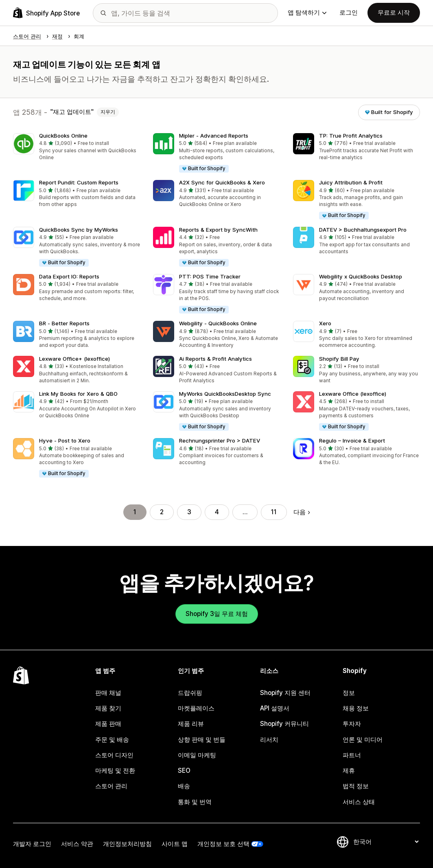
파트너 (352, 755)
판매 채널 (108, 693)
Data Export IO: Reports (69, 276)
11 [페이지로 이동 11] (274, 512)
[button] (77, 147)
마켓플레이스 (196, 708)
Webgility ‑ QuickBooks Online (218, 323)
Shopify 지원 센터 (285, 693)
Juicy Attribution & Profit (351, 182)
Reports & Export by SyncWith (218, 230)
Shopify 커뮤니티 (284, 724)
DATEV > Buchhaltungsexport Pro (363, 230)
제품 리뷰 (191, 724)
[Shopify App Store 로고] (46, 13)
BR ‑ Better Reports (64, 323)
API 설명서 (275, 708)
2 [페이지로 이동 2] (162, 512)
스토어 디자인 (114, 755)
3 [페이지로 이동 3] (189, 512)
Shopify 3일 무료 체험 (217, 614)
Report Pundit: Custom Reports (79, 182)
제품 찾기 (108, 708)
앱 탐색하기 (307, 12)
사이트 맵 (175, 844)
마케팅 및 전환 (115, 770)
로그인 (349, 12)
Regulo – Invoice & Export (352, 441)
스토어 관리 (111, 786)
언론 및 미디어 (363, 740)
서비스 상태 (359, 802)
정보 (349, 693)
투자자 (352, 724)
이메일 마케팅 (197, 755)
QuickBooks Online (63, 136)
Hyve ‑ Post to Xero (65, 441)
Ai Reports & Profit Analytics (215, 359)
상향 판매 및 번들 (202, 740)
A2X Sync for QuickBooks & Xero (222, 182)
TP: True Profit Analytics (351, 136)
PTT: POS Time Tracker (210, 276)
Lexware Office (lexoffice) (353, 394)
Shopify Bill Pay (339, 359)
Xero (325, 323)
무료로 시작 (394, 12)
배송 (184, 786)
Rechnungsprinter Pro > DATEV (220, 441)
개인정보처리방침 (127, 844)
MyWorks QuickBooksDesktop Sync (225, 394)
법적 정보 (356, 786)
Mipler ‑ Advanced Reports (214, 136)
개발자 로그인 (32, 844)
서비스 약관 (77, 844)
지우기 (108, 112)
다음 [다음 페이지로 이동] (302, 512)
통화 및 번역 (195, 802)
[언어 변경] (386, 842)
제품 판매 (108, 724)
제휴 (349, 770)
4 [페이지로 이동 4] (217, 512)
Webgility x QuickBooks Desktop (361, 276)
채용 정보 (356, 708)
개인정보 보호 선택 (223, 844)
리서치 (269, 740)
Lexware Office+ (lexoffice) (74, 359)
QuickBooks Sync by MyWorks (79, 230)
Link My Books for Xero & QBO (78, 394)
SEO (184, 770)
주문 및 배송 (112, 740)
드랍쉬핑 (190, 693)
